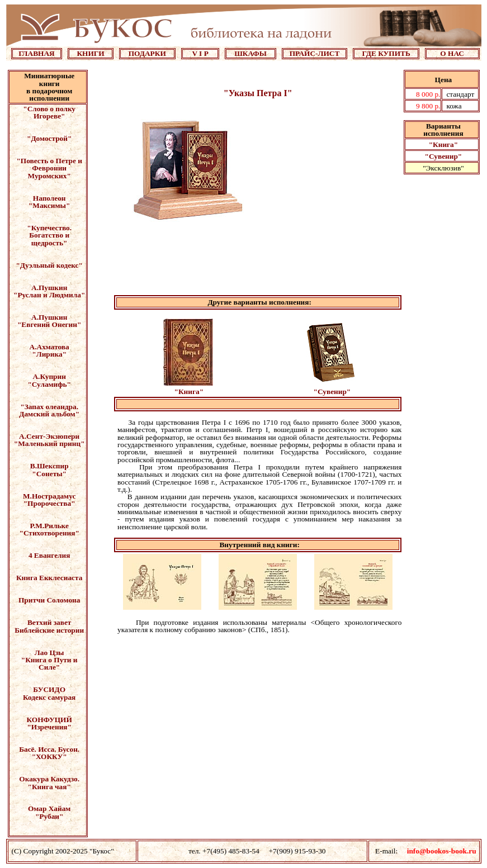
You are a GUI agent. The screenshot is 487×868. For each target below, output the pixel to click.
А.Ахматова (49, 347)
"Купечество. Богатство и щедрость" (49, 235)
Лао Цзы (49, 653)
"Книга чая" (49, 787)
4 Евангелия (49, 555)
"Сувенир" (444, 156)
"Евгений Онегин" (49, 324)
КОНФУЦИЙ (49, 720)
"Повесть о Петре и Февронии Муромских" (49, 168)
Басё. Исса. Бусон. (49, 749)
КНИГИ (90, 53)
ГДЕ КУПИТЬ (386, 53)
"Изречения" (49, 727)
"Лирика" (49, 354)
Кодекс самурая (49, 697)
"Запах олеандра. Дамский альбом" (49, 410)
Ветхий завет (49, 622)
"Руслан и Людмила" (49, 295)
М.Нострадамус (49, 496)
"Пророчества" (49, 503)
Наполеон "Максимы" (49, 202)
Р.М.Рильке (49, 526)
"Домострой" (49, 138)
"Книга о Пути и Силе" (49, 663)
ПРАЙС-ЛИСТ (315, 53)
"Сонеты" (49, 474)
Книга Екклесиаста (49, 578)
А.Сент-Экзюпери (49, 436)
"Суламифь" (49, 384)
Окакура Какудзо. (49, 779)
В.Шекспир (49, 466)
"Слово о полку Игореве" (49, 112)
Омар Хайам (49, 808)
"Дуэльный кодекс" (49, 265)
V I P (200, 53)
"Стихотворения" (49, 533)
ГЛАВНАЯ (37, 53)
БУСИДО (49, 689)
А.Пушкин (49, 288)
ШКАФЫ (250, 53)
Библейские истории (49, 630)
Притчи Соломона (49, 600)
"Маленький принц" (49, 444)
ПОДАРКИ (147, 53)
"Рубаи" (49, 816)
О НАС (452, 53)
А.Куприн (49, 376)
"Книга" (444, 144)
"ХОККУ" (49, 756)
